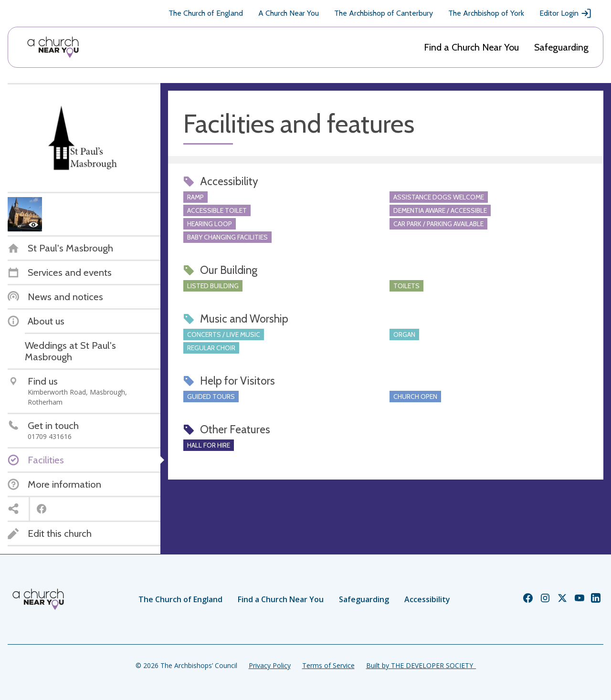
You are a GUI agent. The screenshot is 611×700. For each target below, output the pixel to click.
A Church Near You (289, 13)
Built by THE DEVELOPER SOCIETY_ (421, 665)
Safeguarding (561, 47)
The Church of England (206, 13)
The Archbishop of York (486, 13)
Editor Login (566, 13)
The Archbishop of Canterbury (384, 13)
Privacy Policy (270, 665)
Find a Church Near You (471, 47)
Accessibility (427, 599)
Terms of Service (328, 665)
